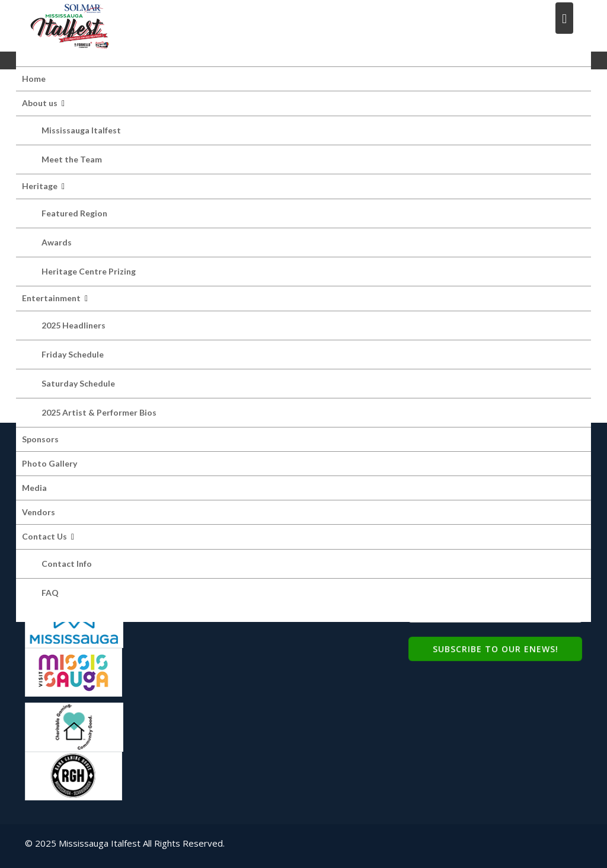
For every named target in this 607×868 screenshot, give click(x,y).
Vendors (39, 512)
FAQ (50, 593)
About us (40, 103)
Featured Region (74, 213)
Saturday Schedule (78, 383)
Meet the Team (72, 159)
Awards (57, 242)
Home (34, 79)
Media (34, 488)
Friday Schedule (73, 354)
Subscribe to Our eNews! (496, 648)
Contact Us (44, 536)
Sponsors (40, 439)
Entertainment (51, 298)
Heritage (40, 186)
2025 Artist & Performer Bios (99, 412)
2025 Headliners (74, 325)
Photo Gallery (49, 463)
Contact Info (67, 564)
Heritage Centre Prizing (89, 271)
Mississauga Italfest (81, 130)
